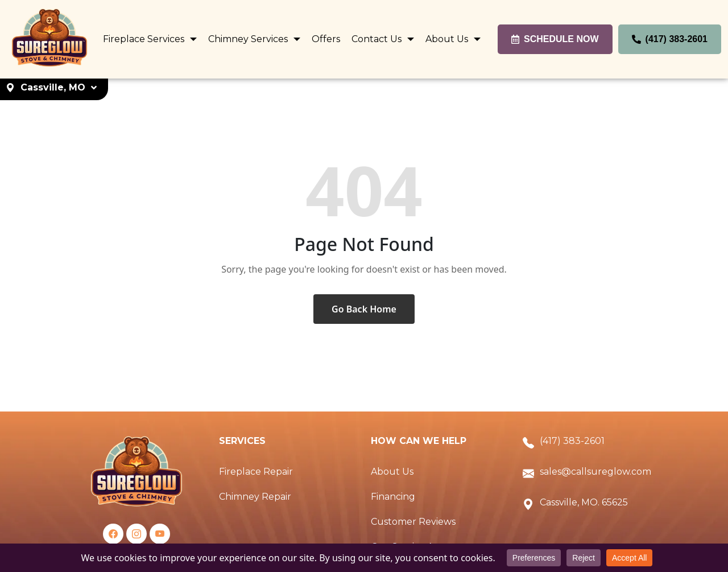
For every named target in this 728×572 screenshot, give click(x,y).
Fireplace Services (145, 39)
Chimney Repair (255, 497)
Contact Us (378, 39)
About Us (448, 39)
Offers (326, 39)
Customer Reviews (413, 522)
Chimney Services (249, 39)
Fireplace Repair (256, 472)
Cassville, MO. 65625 (584, 502)
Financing (393, 497)
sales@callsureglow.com (595, 472)
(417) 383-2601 (572, 441)
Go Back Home (364, 309)
